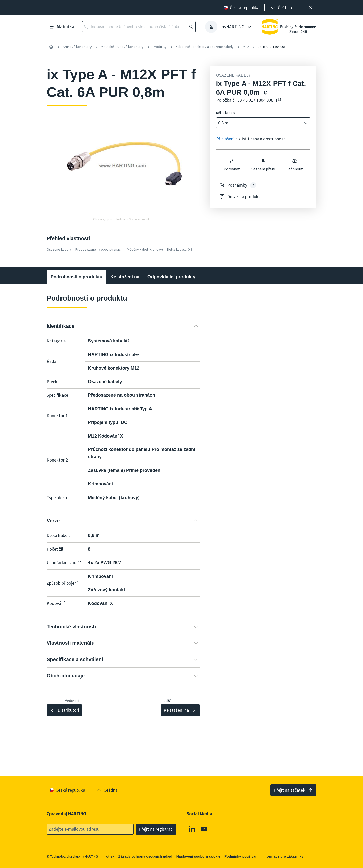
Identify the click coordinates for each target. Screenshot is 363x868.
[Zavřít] (311, 8)
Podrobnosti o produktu (77, 277)
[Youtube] (204, 829)
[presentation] (281, 8)
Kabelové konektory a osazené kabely (205, 47)
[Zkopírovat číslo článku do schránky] (278, 100)
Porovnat (232, 165)
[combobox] (260, 123)
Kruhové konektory (77, 47)
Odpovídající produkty (171, 277)
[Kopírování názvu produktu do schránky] (264, 93)
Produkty (160, 47)
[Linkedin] (192, 829)
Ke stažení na (125, 277)
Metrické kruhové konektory (122, 47)
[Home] (51, 47)
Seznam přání (263, 165)
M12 (246, 47)
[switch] (232, 161)
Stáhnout (295, 165)
